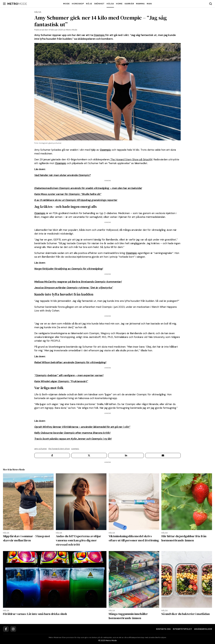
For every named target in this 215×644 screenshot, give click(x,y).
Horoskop (78, 4)
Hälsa (110, 4)
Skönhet (99, 4)
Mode (66, 4)
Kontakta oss (163, 629)
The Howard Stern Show (59, 449)
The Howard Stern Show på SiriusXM (131, 159)
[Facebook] (6, 629)
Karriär (129, 4)
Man (149, 4)
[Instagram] (13, 629)
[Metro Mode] (17, 4)
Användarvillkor (203, 629)
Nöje (89, 4)
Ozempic (99, 35)
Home (119, 4)
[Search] (211, 4)
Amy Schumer (41, 449)
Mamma (140, 4)
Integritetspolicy (182, 629)
